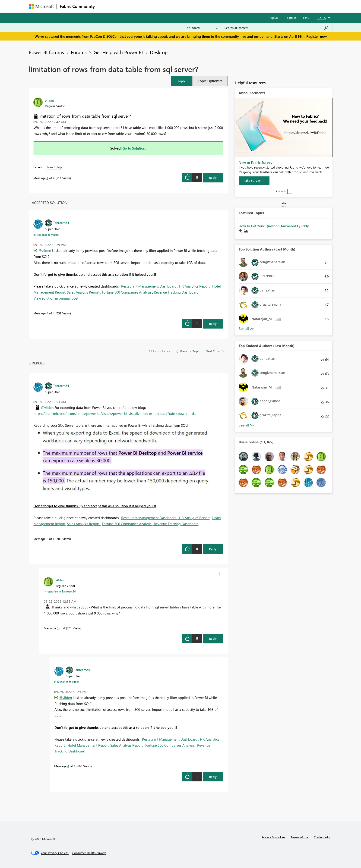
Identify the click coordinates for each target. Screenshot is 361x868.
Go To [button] (322, 18)
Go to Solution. (134, 148)
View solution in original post (56, 298)
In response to (46, 235)
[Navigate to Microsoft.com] (41, 6)
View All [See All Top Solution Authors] (246, 329)
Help (306, 17)
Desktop (159, 52)
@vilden (45, 251)
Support (223, 6)
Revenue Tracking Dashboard (176, 292)
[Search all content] (277, 28)
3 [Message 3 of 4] (58, 628)
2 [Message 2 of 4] (47, 539)
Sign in (291, 17)
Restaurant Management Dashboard (149, 286)
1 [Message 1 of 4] (47, 178)
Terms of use (300, 837)
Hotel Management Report (88, 745)
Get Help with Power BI (118, 52)
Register (274, 17)
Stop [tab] (290, 191)
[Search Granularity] (201, 28)
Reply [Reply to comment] (213, 324)
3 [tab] (282, 191)
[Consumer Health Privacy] (89, 853)
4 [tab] (285, 191)
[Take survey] (254, 181)
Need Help (55, 167)
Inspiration (126, 6)
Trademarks (322, 837)
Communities (165, 6)
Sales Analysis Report (84, 292)
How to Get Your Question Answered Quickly (274, 226)
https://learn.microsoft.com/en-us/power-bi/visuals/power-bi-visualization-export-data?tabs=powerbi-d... (115, 414)
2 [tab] (279, 191)
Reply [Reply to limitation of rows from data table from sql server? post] (213, 177)
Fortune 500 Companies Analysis (127, 292)
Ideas (145, 6)
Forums (105, 6)
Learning (204, 6)
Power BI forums (46, 52)
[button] (181, 81)
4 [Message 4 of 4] (47, 313)
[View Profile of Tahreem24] (61, 222)
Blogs (186, 6)
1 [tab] (276, 191)
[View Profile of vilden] (49, 100)
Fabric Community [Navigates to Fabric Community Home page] (77, 6)
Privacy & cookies (273, 837)
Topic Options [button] (209, 81)
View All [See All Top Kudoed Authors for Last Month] (246, 425)
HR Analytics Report (194, 286)
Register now (317, 36)
